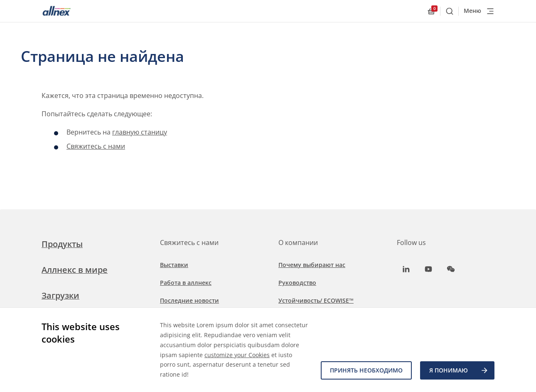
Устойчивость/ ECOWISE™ (316, 300)
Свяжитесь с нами (96, 146)
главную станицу (140, 132)
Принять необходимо (366, 370)
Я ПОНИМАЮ (459, 370)
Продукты (62, 244)
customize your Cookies (237, 355)
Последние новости (189, 300)
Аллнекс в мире (75, 270)
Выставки (174, 265)
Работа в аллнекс (186, 283)
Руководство (297, 283)
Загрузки (60, 295)
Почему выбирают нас (312, 265)
